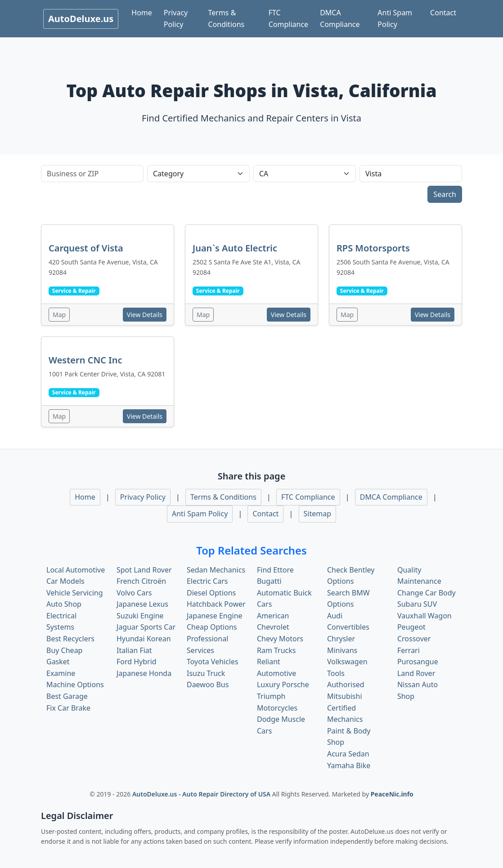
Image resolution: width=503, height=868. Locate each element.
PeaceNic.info (392, 794)
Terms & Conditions (226, 18)
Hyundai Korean (144, 639)
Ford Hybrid (137, 662)
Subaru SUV (417, 604)
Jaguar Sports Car (146, 627)
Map (59, 315)
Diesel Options (211, 593)
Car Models (65, 581)
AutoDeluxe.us (81, 19)
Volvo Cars (134, 593)
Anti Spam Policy (395, 18)
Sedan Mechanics (216, 570)
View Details (145, 315)
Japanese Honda (144, 673)
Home (142, 13)
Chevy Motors (280, 639)
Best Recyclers (70, 639)
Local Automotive (76, 570)
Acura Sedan (348, 754)
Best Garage (67, 696)
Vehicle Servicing (75, 593)
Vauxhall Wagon (424, 616)
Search (445, 194)
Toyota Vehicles (213, 662)
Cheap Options (212, 627)
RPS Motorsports (373, 248)
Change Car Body (427, 593)
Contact (443, 13)
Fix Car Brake (68, 708)
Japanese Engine (215, 616)
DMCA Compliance (340, 18)
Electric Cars (207, 581)
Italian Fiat (134, 650)
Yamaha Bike (349, 765)
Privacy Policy (176, 18)
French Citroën (141, 581)
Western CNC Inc (85, 360)
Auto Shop (64, 604)
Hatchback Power (216, 604)
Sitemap (318, 514)
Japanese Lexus (142, 604)
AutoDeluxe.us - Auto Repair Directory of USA (202, 794)
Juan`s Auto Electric (235, 248)
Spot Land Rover (144, 570)
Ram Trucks (276, 650)
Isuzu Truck (206, 673)
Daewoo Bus (208, 685)
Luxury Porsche (283, 685)
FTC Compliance (288, 18)
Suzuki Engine (140, 616)
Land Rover (416, 673)
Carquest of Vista (86, 248)
